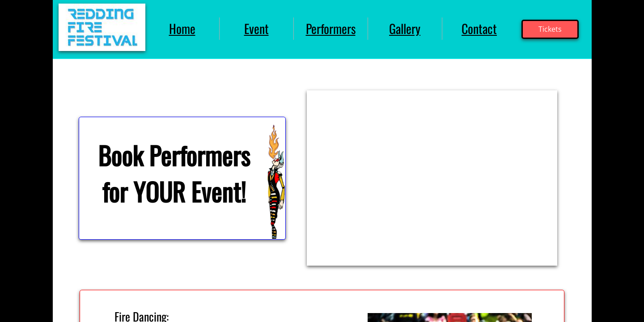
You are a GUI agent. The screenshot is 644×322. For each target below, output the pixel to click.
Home (182, 28)
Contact (479, 28)
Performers (331, 28)
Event (256, 28)
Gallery (405, 28)
